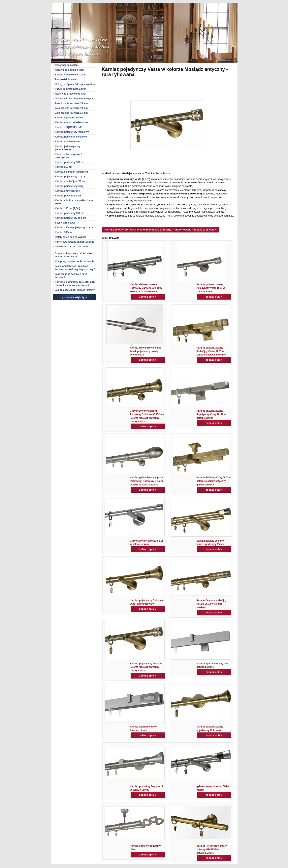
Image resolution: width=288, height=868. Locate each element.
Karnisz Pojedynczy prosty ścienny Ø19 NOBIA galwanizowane (212, 849)
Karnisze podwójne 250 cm (70, 181)
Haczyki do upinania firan (69, 70)
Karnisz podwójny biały (68, 196)
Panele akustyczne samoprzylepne (75, 242)
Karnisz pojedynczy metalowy (72, 132)
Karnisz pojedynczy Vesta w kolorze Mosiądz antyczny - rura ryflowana (146, 667)
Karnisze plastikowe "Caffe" (71, 75)
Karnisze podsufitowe (67, 142)
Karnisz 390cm (63, 232)
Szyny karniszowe (65, 223)
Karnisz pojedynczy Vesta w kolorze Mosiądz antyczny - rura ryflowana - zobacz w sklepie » (161, 230)
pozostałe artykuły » (74, 297)
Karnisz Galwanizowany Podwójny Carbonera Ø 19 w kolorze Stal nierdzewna (146, 288)
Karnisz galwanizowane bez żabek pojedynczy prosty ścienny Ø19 (146, 351)
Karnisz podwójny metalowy (71, 137)
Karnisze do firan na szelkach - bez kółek (75, 202)
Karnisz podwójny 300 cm (70, 162)
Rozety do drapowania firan (71, 94)
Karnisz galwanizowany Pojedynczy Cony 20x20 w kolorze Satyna (211, 414)
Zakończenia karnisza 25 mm (71, 113)
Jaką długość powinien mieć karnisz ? (71, 276)
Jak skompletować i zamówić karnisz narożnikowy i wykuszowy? (75, 268)
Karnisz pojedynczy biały (69, 186)
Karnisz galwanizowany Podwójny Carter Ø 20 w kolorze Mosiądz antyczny (211, 351)
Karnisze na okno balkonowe (71, 122)
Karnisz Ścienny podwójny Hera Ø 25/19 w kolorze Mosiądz (211, 604)
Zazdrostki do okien (66, 79)
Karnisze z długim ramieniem (71, 172)
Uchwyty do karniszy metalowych (74, 99)
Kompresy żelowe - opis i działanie (75, 261)
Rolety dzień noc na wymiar (71, 237)
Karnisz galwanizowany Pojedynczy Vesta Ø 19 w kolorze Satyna (211, 288)
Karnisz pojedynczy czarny (70, 177)
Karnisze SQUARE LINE (68, 127)
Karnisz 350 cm (64, 167)
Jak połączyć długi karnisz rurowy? (75, 290)
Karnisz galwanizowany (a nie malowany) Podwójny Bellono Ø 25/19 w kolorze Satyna (147, 481)
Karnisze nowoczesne (67, 191)
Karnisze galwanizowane (69, 118)
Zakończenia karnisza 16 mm (71, 103)
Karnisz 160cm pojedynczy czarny (74, 227)
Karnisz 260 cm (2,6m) (68, 208)
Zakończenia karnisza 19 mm (71, 108)
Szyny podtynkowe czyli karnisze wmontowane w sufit (74, 255)
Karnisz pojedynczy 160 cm (71, 218)
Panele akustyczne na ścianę (71, 247)
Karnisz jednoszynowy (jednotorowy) (68, 148)
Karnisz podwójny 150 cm (70, 213)
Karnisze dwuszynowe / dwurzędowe (68, 156)
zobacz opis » (148, 297)
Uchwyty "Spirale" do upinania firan (75, 84)
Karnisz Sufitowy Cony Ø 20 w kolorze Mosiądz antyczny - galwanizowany (213, 481)
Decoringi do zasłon (66, 65)
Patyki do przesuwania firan (71, 89)
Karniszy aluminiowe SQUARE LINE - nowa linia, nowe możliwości (75, 284)
